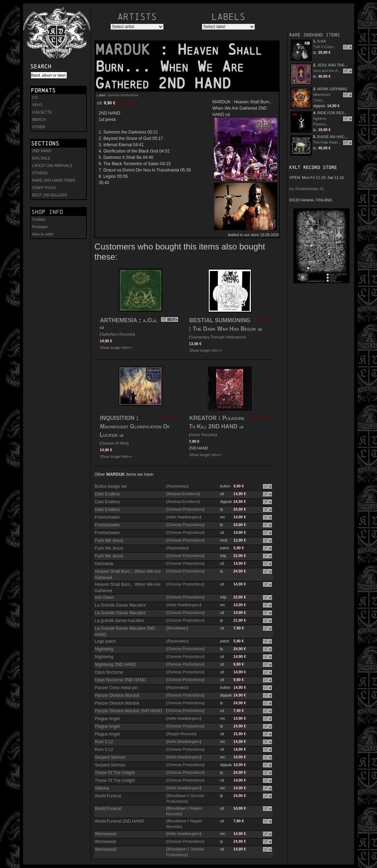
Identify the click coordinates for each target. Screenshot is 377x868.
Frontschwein (107, 517)
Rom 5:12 (104, 742)
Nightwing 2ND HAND (115, 665)
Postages (40, 227)
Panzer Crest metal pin (116, 688)
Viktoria (102, 788)
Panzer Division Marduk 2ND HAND (128, 711)
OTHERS (40, 173)
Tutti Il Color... (324, 47)
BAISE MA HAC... (333, 137)
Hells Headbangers (184, 517)
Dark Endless (107, 494)
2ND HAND (42, 151)
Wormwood (105, 834)
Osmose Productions (123, 95)
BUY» (172, 319)
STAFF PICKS (44, 188)
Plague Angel (107, 719)
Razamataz (177, 486)
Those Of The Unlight (115, 773)
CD (35, 97)
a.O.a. (150, 320)
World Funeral (108, 796)
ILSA (321, 41)
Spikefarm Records (117, 334)
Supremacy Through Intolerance (217, 337)
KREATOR (203, 418)
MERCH (39, 119)
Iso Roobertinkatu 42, (307, 189)
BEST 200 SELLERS (50, 195)
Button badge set (111, 486)
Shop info (47, 212)
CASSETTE (42, 112)
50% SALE (41, 158)
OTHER (39, 127)
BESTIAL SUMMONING (220, 320)
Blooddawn (177, 628)
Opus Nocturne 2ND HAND (120, 680)
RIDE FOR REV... (332, 113)
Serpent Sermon (110, 757)
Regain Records (181, 734)
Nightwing (104, 649)
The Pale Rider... (327, 142)
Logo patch (105, 641)
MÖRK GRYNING (332, 89)
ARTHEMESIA (119, 320)
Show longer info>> (116, 348)
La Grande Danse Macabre (120, 605)
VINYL (38, 105)
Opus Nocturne (109, 672)
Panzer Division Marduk (117, 695)
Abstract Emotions (183, 494)
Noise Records (203, 435)
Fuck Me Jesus (109, 540)
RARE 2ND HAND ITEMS (54, 180)
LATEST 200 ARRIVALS (52, 166)
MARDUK (127, 50)
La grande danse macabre (119, 621)
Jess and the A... (327, 71)
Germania (104, 564)
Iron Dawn (105, 597)
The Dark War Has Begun (224, 329)
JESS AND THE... (332, 65)
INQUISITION (117, 418)
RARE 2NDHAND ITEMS (314, 35)
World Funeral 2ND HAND (119, 821)
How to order (43, 234)
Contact (39, 219)
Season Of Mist (114, 443)
